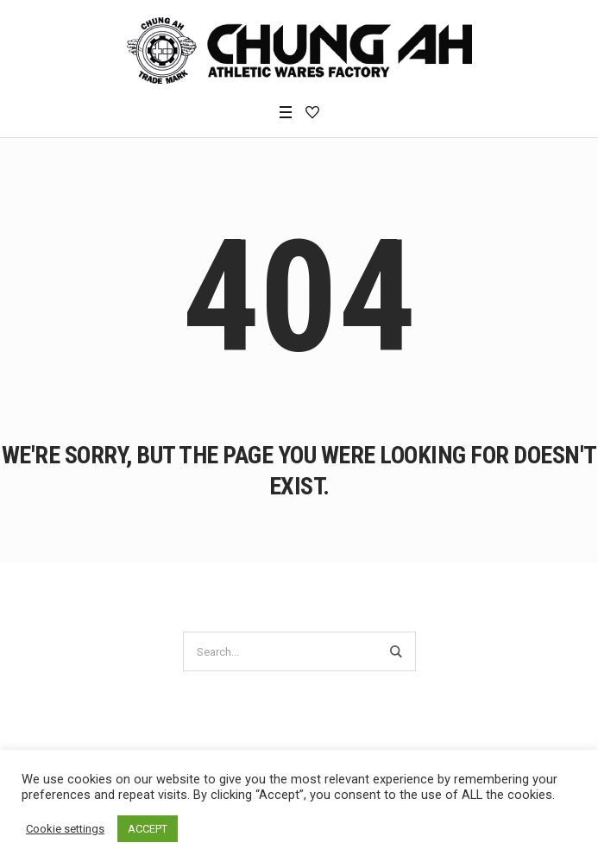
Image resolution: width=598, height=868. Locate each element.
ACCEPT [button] (148, 829)
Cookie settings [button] (65, 829)
